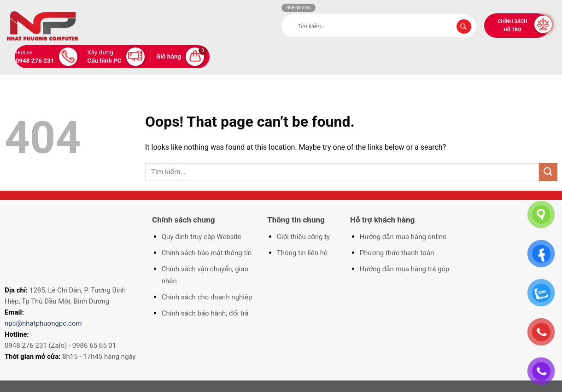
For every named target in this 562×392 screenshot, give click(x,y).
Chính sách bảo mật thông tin (207, 253)
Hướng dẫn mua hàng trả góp (405, 269)
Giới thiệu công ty (303, 237)
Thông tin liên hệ (302, 253)
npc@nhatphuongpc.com (43, 323)
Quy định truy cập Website (202, 237)
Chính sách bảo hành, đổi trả (205, 313)
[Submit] (464, 27)
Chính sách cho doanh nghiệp (207, 297)
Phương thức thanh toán (397, 253)
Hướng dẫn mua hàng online (403, 237)
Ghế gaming (299, 8)
